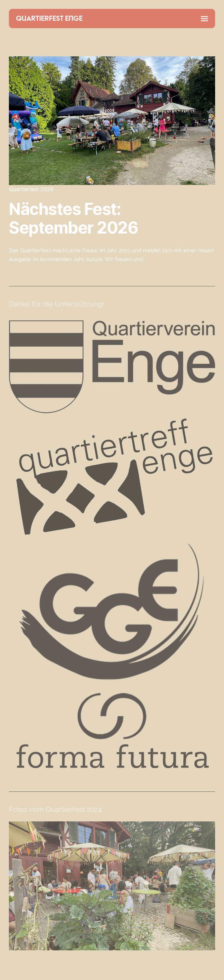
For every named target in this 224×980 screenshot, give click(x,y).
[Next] (204, 886)
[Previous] (20, 886)
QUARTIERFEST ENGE (49, 19)
